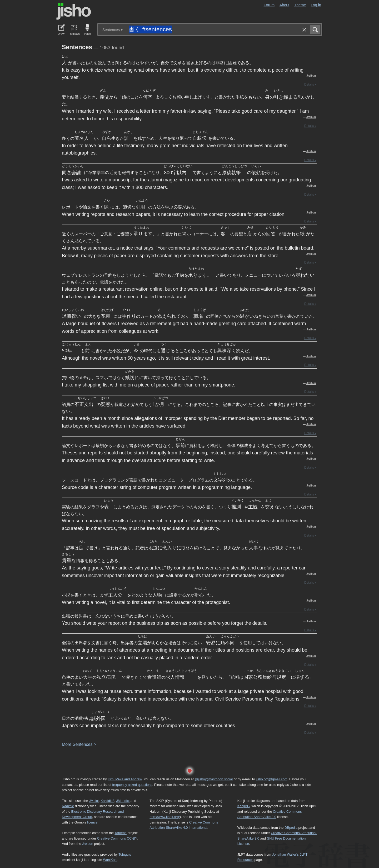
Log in (316, 5)
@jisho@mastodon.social (214, 779)
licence (92, 822)
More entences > (79, 744)
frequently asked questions (132, 785)
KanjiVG (244, 806)
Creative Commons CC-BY (117, 838)
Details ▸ (310, 85)
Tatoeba (121, 833)
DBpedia (291, 828)
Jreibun (311, 76)
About (285, 5)
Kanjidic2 (107, 801)
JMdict (94, 801)
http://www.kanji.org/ (165, 817)
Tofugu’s (125, 854)
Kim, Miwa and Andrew (125, 779)
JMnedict (123, 801)
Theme (300, 5)
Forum (269, 5)
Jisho (74, 11)
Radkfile (68, 806)
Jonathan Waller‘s (285, 854)
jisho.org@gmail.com (272, 779)
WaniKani (110, 860)
